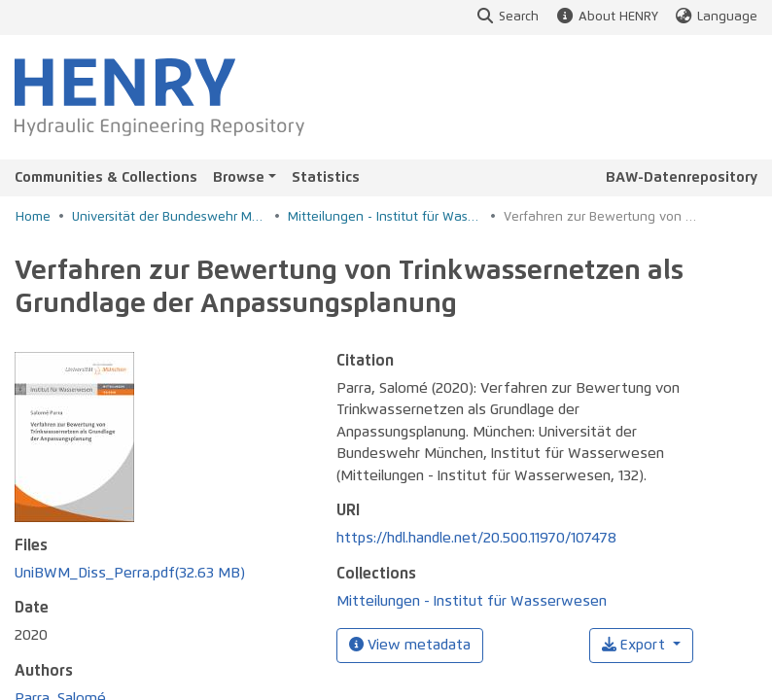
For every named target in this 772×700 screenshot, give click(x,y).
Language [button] (716, 17)
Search (507, 17)
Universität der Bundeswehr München (169, 217)
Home (33, 217)
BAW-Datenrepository (682, 177)
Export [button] (635, 645)
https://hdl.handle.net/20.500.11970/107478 (476, 538)
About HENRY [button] (606, 17)
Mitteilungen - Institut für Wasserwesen (385, 217)
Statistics (326, 177)
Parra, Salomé (60, 635)
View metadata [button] (410, 645)
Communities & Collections (106, 177)
